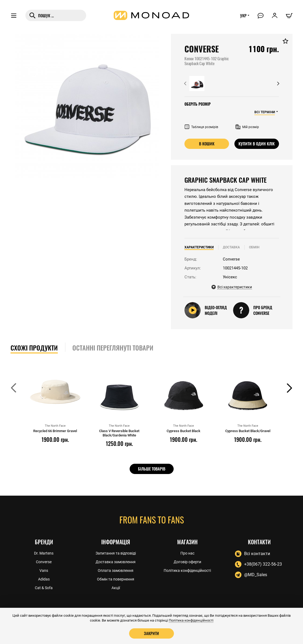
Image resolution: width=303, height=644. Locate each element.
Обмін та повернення (116, 579)
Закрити (151, 633)
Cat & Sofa (44, 588)
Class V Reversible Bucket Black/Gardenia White (119, 433)
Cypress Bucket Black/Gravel (248, 431)
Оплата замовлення (116, 570)
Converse (44, 562)
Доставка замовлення (116, 562)
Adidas (44, 579)
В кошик (207, 144)
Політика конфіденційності (187, 570)
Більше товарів (152, 469)
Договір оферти (187, 562)
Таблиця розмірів (201, 127)
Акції (116, 588)
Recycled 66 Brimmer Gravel (55, 431)
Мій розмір (247, 127)
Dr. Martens (44, 553)
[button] (185, 84)
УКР (243, 15)
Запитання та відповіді (116, 553)
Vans (44, 570)
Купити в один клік (257, 144)
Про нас (187, 553)
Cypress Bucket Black (184, 431)
